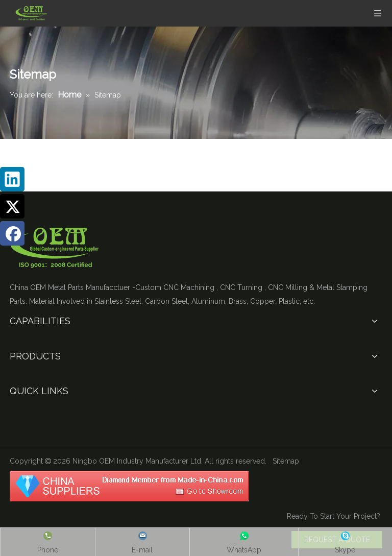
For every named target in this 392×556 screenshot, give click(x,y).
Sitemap (286, 461)
